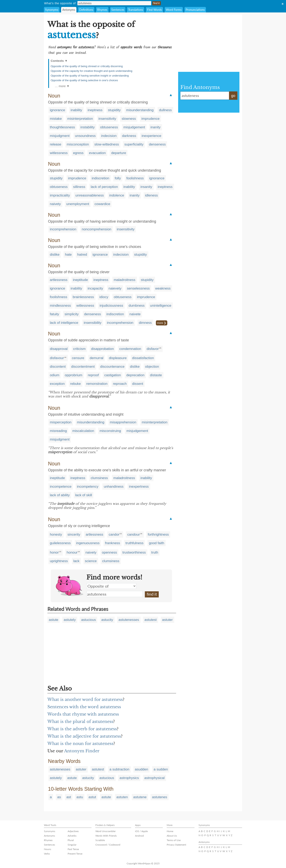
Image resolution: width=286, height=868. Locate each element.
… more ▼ (62, 86)
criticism (79, 349)
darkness (129, 136)
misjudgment (60, 136)
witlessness (59, 153)
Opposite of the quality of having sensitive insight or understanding (90, 76)
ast (69, 797)
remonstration (97, 384)
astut (92, 797)
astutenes (160, 797)
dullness (165, 110)
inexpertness (139, 487)
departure (119, 153)
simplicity (72, 314)
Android (139, 836)
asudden (141, 769)
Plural (71, 840)
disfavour (57, 358)
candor (114, 534)
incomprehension (63, 229)
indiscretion (101, 178)
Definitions (86, 10)
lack (76, 561)
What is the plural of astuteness (80, 721)
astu (80, 797)
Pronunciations (195, 10)
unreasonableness (90, 195)
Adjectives (73, 831)
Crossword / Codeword (108, 845)
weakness (163, 288)
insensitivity (107, 119)
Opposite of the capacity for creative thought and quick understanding (92, 71)
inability (76, 110)
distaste (156, 375)
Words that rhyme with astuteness (83, 714)
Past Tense (73, 849)
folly (118, 178)
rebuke (76, 384)
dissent (138, 384)
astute (54, 620)
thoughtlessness (62, 127)
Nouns (47, 849)
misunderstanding (140, 110)
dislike (55, 255)
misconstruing (110, 431)
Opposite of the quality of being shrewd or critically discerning (87, 66)
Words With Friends (106, 836)
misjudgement (134, 127)
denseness (157, 144)
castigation (112, 375)
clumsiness (99, 478)
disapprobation (103, 349)
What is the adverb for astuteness (82, 729)
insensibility (93, 323)
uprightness (59, 561)
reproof (93, 375)
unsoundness (85, 136)
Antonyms (69, 10)
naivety (55, 204)
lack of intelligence (64, 323)
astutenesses (129, 620)
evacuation (97, 153)
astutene (140, 797)
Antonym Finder (82, 751)
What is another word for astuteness (85, 699)
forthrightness (158, 534)
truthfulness (134, 543)
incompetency (88, 487)
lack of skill (84, 495)
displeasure (118, 358)
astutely (70, 620)
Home (170, 831)
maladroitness (125, 280)
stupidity (114, 110)
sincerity (74, 534)
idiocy (104, 297)
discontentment (83, 367)
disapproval (59, 349)
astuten (122, 797)
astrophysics (129, 778)
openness (109, 552)
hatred (82, 255)
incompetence (61, 487)
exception (57, 384)
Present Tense (75, 854)
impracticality (60, 195)
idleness (151, 195)
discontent (58, 367)
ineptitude (80, 280)
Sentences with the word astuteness (84, 707)
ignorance (58, 110)
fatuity (54, 314)
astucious (88, 620)
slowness (129, 119)
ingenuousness (88, 543)
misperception (61, 422)
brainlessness (83, 297)
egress (78, 153)
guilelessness (60, 543)
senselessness (138, 288)
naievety (115, 288)
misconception (78, 144)
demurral (97, 358)
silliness (79, 187)
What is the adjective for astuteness (84, 736)
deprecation (135, 375)
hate (68, 255)
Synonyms (52, 10)
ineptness (95, 110)
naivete (135, 314)
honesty (56, 534)
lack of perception (104, 187)
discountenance (112, 367)
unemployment (78, 204)
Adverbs (72, 836)
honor (54, 552)
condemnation (130, 349)
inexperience (151, 136)
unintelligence (161, 306)
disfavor (153, 349)
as (59, 797)
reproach (120, 384)
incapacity (95, 288)
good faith (157, 543)
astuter (168, 620)
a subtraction (119, 769)
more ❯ (162, 323)
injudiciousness (111, 306)
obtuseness (109, 127)
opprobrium (74, 375)
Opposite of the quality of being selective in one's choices (84, 80)
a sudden (161, 769)
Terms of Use (174, 840)
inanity (156, 127)
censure (78, 358)
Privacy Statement (176, 845)
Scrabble (100, 840)
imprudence (150, 119)
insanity (146, 187)
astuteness (115, 594)
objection (152, 367)
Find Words (154, 10)
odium (55, 375)
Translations (136, 10)
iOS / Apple (141, 831)
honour (72, 552)
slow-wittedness (107, 144)
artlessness (59, 280)
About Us (172, 836)
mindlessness (60, 306)
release (56, 144)
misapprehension (123, 422)
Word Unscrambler (106, 831)
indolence (117, 195)
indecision (109, 136)
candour (134, 534)
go (233, 96)
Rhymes (102, 10)
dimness (145, 323)
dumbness (136, 306)
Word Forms (174, 10)
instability (88, 127)
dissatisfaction (143, 358)
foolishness (135, 178)
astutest (151, 620)
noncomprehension (97, 229)
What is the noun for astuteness (80, 744)
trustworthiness (134, 552)
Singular (72, 845)
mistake (56, 119)
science (91, 561)
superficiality (134, 144)
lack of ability (60, 495)
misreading (58, 431)
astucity (107, 620)
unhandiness (114, 487)
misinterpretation (80, 119)
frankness (113, 543)
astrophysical (155, 778)
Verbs (47, 854)
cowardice (102, 204)
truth (155, 552)
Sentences (118, 10)
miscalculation (83, 431)
